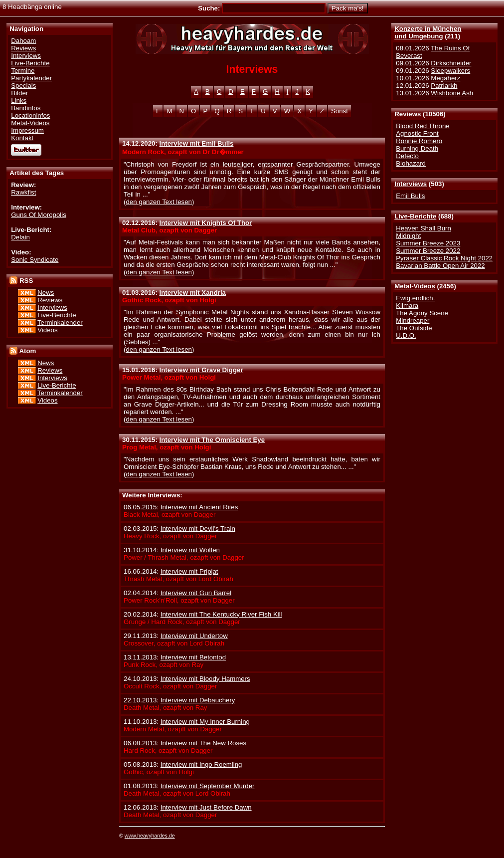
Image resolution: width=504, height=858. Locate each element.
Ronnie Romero (419, 141)
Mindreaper (413, 321)
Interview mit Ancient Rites (199, 507)
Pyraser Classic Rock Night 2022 (444, 258)
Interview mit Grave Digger (201, 370)
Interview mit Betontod (193, 657)
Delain (20, 237)
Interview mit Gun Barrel (196, 593)
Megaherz (445, 78)
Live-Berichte (415, 216)
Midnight (408, 236)
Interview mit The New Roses (203, 743)
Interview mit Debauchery (198, 700)
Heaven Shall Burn (423, 228)
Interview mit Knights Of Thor (206, 223)
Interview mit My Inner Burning (205, 722)
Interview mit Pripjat (189, 571)
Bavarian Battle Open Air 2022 (440, 266)
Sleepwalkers (450, 71)
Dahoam (23, 41)
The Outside (414, 328)
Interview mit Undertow (194, 636)
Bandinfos (26, 108)
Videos (47, 330)
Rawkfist (23, 192)
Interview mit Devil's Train (198, 529)
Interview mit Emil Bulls (197, 143)
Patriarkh (444, 86)
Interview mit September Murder (208, 786)
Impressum (27, 130)
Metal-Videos (415, 286)
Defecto (407, 156)
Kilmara (407, 306)
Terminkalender (60, 322)
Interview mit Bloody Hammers (205, 679)
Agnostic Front (417, 133)
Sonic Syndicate (35, 260)
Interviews (411, 184)
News (46, 293)
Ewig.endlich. (415, 298)
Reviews (408, 114)
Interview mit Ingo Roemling (201, 764)
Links (19, 101)
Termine (23, 71)
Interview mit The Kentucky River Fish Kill (221, 614)
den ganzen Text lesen (159, 202)
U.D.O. (406, 335)
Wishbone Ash (452, 93)
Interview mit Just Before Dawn (206, 807)
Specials (23, 86)
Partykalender (31, 78)
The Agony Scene (422, 313)
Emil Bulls (410, 196)
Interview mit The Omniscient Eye (212, 440)
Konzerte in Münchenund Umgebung (428, 32)
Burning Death (417, 148)
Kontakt (22, 138)
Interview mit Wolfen (190, 550)
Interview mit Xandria (193, 293)
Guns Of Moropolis (39, 215)
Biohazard (411, 163)
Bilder (19, 93)
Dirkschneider (451, 63)
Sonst (339, 111)
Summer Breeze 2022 (428, 251)
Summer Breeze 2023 (428, 243)
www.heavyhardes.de (150, 836)
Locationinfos (30, 115)
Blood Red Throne (422, 126)
